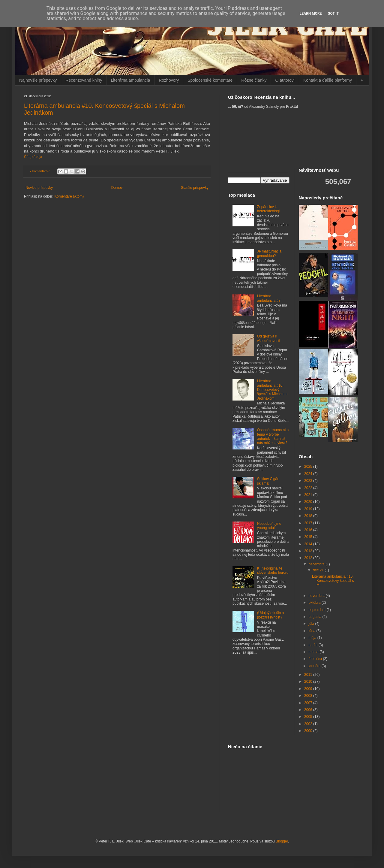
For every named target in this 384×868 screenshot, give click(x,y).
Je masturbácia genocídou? (269, 253)
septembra (317, 610)
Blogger (282, 841)
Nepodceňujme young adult (269, 526)
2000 (309, 731)
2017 (309, 523)
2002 (309, 724)
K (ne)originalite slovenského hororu (273, 570)
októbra (315, 603)
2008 (309, 696)
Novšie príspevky (39, 188)
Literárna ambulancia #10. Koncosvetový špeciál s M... (333, 581)
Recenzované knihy (84, 80)
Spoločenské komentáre (210, 80)
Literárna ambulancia (130, 80)
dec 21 (319, 570)
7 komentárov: (40, 171)
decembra (317, 564)
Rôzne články (254, 80)
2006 (309, 710)
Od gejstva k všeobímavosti (269, 338)
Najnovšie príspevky (38, 80)
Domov (117, 188)
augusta (315, 617)
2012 (309, 558)
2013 (309, 551)
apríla (313, 645)
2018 (309, 516)
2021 (309, 495)
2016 (309, 530)
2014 (309, 544)
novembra (317, 596)
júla (312, 624)
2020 (309, 502)
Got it (333, 14)
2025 (309, 467)
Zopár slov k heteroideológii (269, 209)
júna (312, 631)
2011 (309, 675)
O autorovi (285, 80)
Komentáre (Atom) (69, 196)
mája (313, 638)
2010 (309, 682)
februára (316, 659)
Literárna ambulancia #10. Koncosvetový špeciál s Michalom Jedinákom (272, 390)
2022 (309, 488)
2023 (309, 481)
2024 (309, 474)
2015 (309, 537)
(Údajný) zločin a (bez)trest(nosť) (270, 615)
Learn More (311, 14)
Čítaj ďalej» (33, 157)
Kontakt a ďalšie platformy (328, 80)
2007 (309, 703)
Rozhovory (169, 80)
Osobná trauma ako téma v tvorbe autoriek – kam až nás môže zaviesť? (273, 436)
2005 (309, 717)
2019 (309, 509)
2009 (309, 689)
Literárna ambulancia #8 (269, 298)
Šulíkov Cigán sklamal (268, 481)
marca (314, 652)
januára (315, 666)
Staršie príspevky (195, 188)
